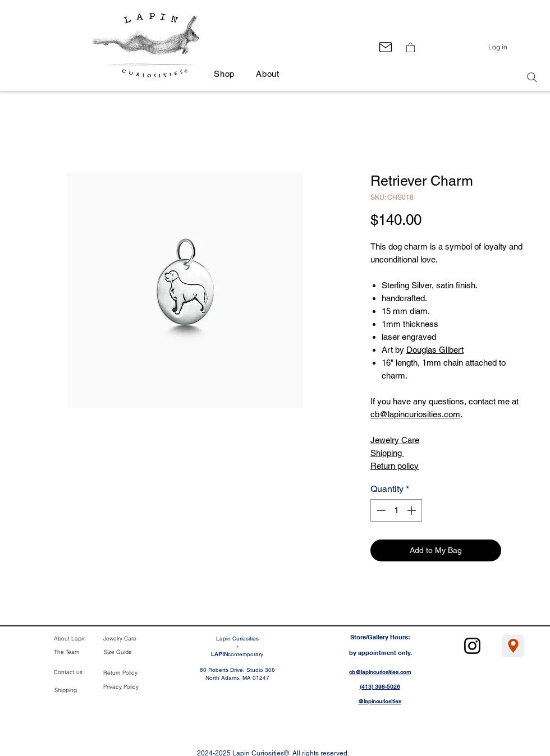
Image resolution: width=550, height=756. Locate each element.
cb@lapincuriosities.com (415, 414)
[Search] (532, 77)
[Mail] (385, 47)
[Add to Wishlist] (517, 550)
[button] (411, 47)
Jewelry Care (395, 440)
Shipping (387, 453)
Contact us (68, 672)
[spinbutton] (396, 510)
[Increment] (412, 510)
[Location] (513, 646)
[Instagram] (472, 646)
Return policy (395, 466)
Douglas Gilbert (435, 350)
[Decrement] (380, 510)
